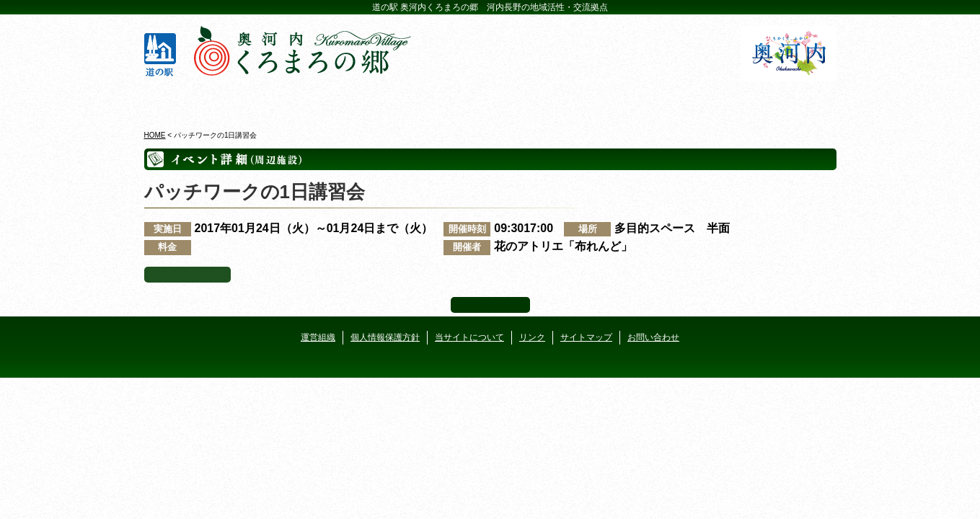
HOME (155, 135)
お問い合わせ (653, 337)
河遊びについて (665, 100)
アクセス (781, 100)
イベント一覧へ (187, 275)
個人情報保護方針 (385, 337)
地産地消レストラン (548, 100)
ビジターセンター (316, 100)
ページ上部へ (490, 305)
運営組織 (318, 337)
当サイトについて (469, 337)
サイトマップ (586, 337)
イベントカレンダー (432, 100)
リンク (532, 337)
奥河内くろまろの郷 (200, 100)
